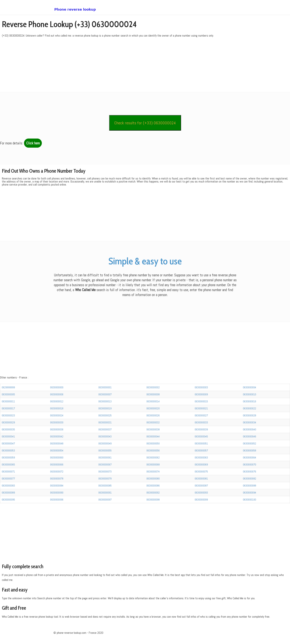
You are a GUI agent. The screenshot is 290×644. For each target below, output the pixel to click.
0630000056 (153, 450)
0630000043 (105, 436)
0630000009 (201, 394)
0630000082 (250, 479)
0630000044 (153, 436)
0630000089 (8, 493)
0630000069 (201, 465)
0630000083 (8, 486)
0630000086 (153, 486)
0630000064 (250, 458)
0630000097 (105, 500)
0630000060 (57, 458)
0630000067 (105, 465)
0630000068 (153, 465)
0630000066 (57, 465)
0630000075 (201, 472)
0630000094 (250, 493)
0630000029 (8, 422)
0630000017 (8, 408)
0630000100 (250, 500)
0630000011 (8, 401)
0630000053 (8, 450)
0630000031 (105, 422)
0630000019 (105, 408)
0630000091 (105, 493)
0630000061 (105, 458)
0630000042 (57, 436)
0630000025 (105, 415)
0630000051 (201, 443)
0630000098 (153, 500)
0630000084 (57, 486)
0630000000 (57, 387)
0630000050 (153, 443)
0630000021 (201, 408)
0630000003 (201, 387)
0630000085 (105, 486)
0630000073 (105, 472)
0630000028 (250, 415)
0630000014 (153, 401)
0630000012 (57, 401)
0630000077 (8, 479)
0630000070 (250, 465)
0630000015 (201, 401)
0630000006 (57, 394)
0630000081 (201, 479)
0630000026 (153, 415)
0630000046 (250, 436)
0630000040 (250, 429)
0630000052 (250, 443)
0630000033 (201, 422)
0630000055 (105, 450)
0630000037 (105, 429)
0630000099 (201, 500)
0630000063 (201, 458)
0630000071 (8, 472)
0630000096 (57, 500)
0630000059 (8, 458)
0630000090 (57, 493)
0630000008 (153, 394)
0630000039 (201, 429)
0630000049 (105, 443)
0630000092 (153, 493)
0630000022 (250, 408)
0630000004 (250, 387)
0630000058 (250, 450)
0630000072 (57, 472)
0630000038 (153, 429)
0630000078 (57, 479)
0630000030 (57, 422)
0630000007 (105, 394)
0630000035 (8, 429)
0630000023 (8, 415)
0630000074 (153, 472)
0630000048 (57, 443)
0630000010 (250, 394)
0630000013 (105, 401)
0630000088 (250, 486)
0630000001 (105, 387)
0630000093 (201, 493)
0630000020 (153, 408)
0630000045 (201, 436)
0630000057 (201, 450)
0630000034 (250, 422)
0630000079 (105, 479)
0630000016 (250, 401)
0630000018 (57, 408)
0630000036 (57, 429)
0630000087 (201, 486)
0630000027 (201, 415)
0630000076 (250, 472)
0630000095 (8, 500)
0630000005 (8, 394)
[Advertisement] (114, 66)
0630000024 (57, 415)
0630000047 (8, 443)
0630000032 (153, 422)
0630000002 (153, 387)
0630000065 (8, 465)
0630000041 (8, 436)
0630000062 (153, 458)
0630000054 (57, 450)
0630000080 (153, 479)
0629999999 (8, 387)
